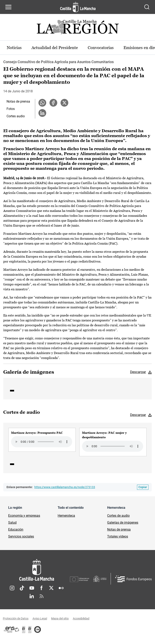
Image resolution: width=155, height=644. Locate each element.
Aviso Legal (40, 618)
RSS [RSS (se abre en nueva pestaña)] (42, 596)
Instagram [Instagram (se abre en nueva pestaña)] (12, 588)
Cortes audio (16, 116)
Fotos (11, 109)
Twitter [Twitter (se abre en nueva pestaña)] (51, 588)
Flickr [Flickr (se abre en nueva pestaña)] (61, 588)
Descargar (138, 372)
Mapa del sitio (60, 618)
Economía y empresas (24, 516)
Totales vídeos (118, 536)
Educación (16, 529)
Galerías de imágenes (123, 523)
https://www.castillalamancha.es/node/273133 (65, 487)
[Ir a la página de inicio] (78, 7)
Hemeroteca (66, 516)
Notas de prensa (18, 101)
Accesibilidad (81, 618)
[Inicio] (37, 570)
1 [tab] (12, 391)
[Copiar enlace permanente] (143, 487)
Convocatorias (101, 48)
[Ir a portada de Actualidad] (77, 28)
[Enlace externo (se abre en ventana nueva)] (30, 629)
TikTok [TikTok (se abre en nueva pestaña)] (22, 588)
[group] (42, 440)
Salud (12, 523)
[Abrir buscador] (147, 7)
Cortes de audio (118, 516)
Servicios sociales (21, 536)
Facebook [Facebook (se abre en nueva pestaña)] (42, 588)
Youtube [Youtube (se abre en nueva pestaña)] (32, 588)
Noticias (14, 48)
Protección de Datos (16, 618)
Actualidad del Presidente (55, 48)
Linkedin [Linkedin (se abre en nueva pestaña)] (32, 596)
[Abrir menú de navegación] (8, 7)
